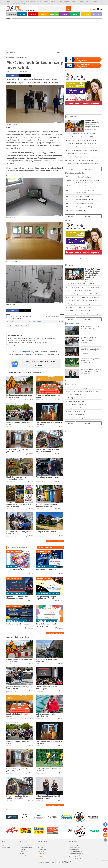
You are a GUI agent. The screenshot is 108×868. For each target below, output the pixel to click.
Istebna (60, 1)
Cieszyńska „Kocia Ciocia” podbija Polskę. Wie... (83, 300)
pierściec (24, 325)
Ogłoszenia (65, 14)
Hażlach (53, 1)
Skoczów (88, 1)
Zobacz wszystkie (55, 541)
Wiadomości (12, 14)
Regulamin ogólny (74, 846)
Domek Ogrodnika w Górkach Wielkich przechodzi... (85, 147)
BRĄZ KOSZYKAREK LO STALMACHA (79, 290)
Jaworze (74, 1)
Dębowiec (38, 1)
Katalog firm (54, 14)
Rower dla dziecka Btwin (76, 414)
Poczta (40, 856)
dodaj (46, 547)
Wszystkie (34, 53)
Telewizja (43, 14)
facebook (12, 75)
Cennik (22, 851)
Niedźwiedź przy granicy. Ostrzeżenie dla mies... (84, 150)
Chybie (15, 1)
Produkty (22, 849)
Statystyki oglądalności (26, 848)
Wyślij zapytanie (24, 855)
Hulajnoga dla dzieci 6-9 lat (77, 411)
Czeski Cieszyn (30, 1)
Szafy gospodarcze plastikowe (78, 404)
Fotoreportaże (73, 323)
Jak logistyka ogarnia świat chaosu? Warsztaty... (83, 294)
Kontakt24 (33, 14)
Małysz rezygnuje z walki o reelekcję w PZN (82, 134)
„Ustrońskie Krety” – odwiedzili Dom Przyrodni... (83, 297)
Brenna (8, 1)
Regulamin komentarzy (76, 851)
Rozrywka (86, 14)
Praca (75, 14)
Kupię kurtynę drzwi (74, 394)
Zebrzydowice (22, 3)
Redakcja (4, 846)
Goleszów (46, 1)
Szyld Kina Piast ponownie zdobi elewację (81, 160)
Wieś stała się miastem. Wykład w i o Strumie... (83, 140)
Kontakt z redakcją (6, 848)
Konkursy (96, 14)
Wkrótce (22, 14)
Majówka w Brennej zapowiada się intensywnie (83, 157)
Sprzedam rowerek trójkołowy (77, 418)
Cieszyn (21, 1)
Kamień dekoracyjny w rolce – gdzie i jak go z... (83, 144)
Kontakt (22, 853)
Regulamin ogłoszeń (75, 849)
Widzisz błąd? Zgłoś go (35, 321)
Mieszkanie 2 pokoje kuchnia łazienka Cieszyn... (83, 391)
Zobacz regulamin (13, 345)
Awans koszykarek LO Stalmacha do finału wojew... (84, 314)
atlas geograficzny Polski (76, 408)
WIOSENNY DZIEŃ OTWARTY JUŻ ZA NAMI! (82, 284)
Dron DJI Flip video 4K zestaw (77, 398)
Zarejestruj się (30, 354)
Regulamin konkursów (75, 857)
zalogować (26, 352)
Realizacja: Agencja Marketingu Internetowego (54, 862)
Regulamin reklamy (74, 855)
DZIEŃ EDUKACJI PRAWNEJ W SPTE (79, 310)
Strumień (95, 1)
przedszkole (12, 325)
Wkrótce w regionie (17, 548)
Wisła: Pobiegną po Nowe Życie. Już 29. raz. (82, 137)
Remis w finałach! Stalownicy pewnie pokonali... (83, 164)
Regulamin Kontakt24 (75, 859)
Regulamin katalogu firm (76, 853)
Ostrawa (81, 1)
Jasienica (67, 1)
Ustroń (8, 3)
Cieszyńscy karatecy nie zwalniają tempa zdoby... (84, 304)
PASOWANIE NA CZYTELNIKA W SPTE (80, 307)
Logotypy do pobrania (26, 846)
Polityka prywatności (75, 848)
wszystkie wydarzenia (55, 633)
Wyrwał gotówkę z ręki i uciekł (78, 154)
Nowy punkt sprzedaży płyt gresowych (80, 388)
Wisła (14, 3)
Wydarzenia (24, 57)
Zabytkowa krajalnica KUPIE (77, 401)
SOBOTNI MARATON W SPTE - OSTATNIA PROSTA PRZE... (84, 287)
